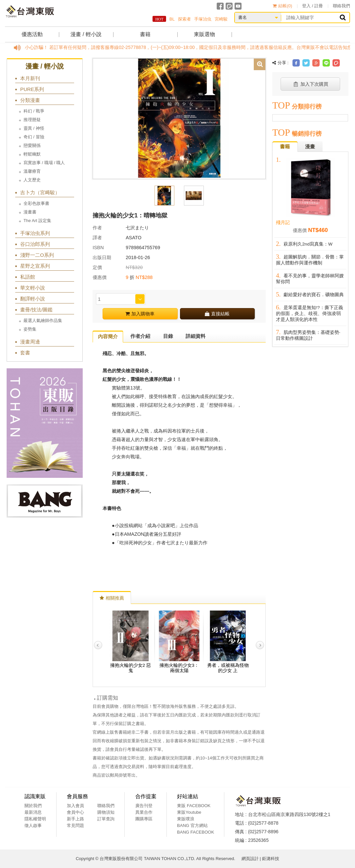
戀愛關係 (32, 145)
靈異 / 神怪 (34, 128)
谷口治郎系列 (35, 244)
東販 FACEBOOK (194, 806)
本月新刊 (30, 78)
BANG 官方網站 (192, 825)
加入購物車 (140, 314)
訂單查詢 (106, 819)
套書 (25, 353)
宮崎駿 (221, 19)
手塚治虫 (203, 19)
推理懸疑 (32, 120)
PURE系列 (32, 89)
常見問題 (75, 825)
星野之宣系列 (35, 266)
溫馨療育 (32, 171)
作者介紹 (140, 336)
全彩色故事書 (36, 203)
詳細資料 (196, 336)
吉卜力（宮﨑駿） (40, 192)
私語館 (28, 277)
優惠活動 (32, 34)
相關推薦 (112, 598)
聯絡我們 (341, 6)
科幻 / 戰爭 (34, 111)
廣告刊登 (144, 806)
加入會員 (75, 806)
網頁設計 (250, 859)
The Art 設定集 (37, 221)
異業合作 (144, 812)
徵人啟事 (33, 825)
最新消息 (33, 812)
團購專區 (144, 819)
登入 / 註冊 (312, 6)
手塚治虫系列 (35, 233)
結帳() (282, 6)
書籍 (145, 34)
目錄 (168, 336)
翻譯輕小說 (33, 299)
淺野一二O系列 (37, 255)
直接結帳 (217, 314)
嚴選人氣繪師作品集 (43, 320)
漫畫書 (30, 212)
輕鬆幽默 (32, 154)
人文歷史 (32, 180)
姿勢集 (30, 329)
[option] (179, 118)
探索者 (184, 19)
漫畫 (310, 146)
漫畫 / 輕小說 (86, 34)
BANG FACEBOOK (196, 832)
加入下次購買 (311, 84)
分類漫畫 (30, 100)
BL (172, 19)
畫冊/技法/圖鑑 (36, 310)
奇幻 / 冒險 (34, 137)
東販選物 (204, 34)
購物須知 (106, 812)
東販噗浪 (186, 819)
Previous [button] (98, 645)
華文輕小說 (33, 288)
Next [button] (260, 645)
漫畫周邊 (30, 342)
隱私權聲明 (35, 819)
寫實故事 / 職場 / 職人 (44, 163)
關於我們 (33, 806)
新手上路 (75, 819)
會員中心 (75, 812)
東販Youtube (189, 812)
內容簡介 (108, 336)
